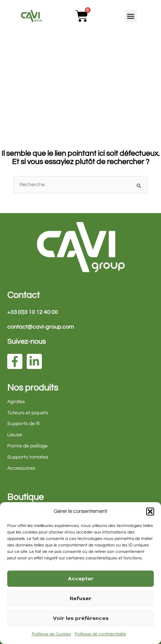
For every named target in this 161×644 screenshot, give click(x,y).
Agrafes (16, 402)
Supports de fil (23, 424)
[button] (150, 512)
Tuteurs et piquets (28, 413)
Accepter (81, 579)
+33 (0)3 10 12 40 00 (32, 312)
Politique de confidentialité (100, 634)
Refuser (80, 598)
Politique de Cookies (51, 634)
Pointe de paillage (27, 446)
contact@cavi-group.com (41, 327)
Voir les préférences (81, 618)
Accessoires (21, 468)
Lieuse (15, 435)
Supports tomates (28, 457)
